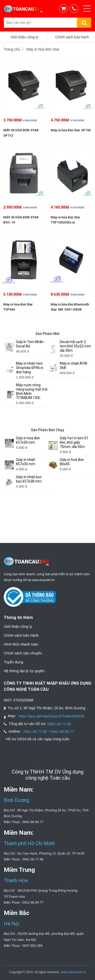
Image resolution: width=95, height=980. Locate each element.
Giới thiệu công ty (18, 626)
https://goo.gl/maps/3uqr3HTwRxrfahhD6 (51, 716)
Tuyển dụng (13, 662)
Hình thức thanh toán (21, 644)
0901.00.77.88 (59, 724)
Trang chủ (12, 49)
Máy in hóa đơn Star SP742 (71, 130)
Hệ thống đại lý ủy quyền (24, 671)
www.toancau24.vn (73, 972)
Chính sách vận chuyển (23, 653)
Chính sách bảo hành (21, 635)
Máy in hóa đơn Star (43, 49)
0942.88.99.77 (62, 732)
